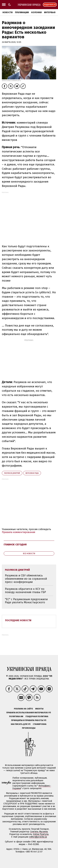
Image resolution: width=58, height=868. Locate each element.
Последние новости (18, 620)
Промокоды (29, 728)
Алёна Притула (41, 834)
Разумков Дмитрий (12, 473)
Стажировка (40, 724)
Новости (8, 12)
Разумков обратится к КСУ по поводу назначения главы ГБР (25, 591)
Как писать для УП (21, 724)
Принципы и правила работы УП (29, 720)
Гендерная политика (37, 716)
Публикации (22, 12)
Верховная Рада (32, 473)
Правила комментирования (19, 532)
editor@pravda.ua (38, 837)
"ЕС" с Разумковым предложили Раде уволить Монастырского (26, 601)
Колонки (36, 12)
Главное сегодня (15, 545)
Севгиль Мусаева (39, 832)
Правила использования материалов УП (29, 713)
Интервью (50, 12)
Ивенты (39, 709)
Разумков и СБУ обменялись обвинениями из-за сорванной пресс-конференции (26, 579)
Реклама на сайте (23, 709)
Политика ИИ (16, 716)
